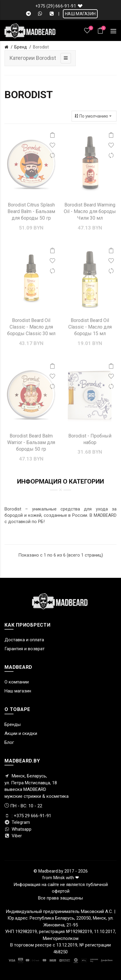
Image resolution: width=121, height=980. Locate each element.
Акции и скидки (21, 733)
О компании (17, 682)
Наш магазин (18, 691)
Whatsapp (18, 829)
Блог (9, 742)
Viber (13, 836)
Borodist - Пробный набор (90, 439)
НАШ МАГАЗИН (80, 14)
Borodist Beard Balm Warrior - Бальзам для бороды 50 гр (31, 443)
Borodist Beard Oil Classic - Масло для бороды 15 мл (90, 327)
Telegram (17, 822)
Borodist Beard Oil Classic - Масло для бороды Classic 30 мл (31, 327)
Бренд (21, 47)
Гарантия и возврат (25, 649)
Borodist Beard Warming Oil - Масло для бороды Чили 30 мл (90, 212)
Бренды (13, 724)
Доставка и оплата (24, 640)
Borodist (41, 47)
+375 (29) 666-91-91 (56, 6)
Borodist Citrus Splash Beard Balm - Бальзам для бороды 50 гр (31, 212)
